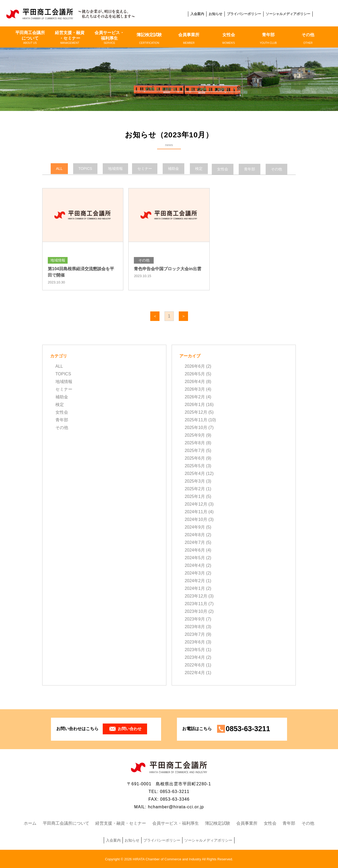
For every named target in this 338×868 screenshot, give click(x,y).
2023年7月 (195, 634)
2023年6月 (195, 642)
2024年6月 (195, 550)
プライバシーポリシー (244, 14)
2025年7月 (195, 450)
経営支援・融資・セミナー (70, 38)
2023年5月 (195, 649)
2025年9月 (195, 435)
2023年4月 (195, 657)
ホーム (30, 823)
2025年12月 (196, 412)
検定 (60, 404)
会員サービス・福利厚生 (109, 38)
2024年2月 (195, 580)
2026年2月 (195, 397)
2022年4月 (195, 672)
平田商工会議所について (30, 38)
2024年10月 (196, 519)
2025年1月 (195, 496)
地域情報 (64, 381)
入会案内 (197, 14)
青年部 (268, 39)
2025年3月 (195, 481)
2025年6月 (195, 458)
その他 (308, 39)
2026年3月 (195, 389)
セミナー (64, 389)
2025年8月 (195, 443)
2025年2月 (195, 489)
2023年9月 (195, 619)
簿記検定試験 (149, 39)
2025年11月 (196, 420)
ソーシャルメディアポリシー (288, 14)
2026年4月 (195, 381)
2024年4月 (195, 565)
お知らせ (215, 14)
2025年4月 (195, 473)
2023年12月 (196, 596)
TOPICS (63, 374)
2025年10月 (196, 427)
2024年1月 (195, 588)
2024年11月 (196, 512)
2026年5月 (195, 374)
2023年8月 (195, 626)
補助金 (62, 397)
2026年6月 (195, 366)
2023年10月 (196, 611)
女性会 (228, 39)
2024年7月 (195, 542)
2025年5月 (195, 466)
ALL (59, 366)
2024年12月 (196, 504)
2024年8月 (195, 535)
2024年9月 (195, 527)
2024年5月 (195, 557)
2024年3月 (195, 573)
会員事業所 (189, 39)
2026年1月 (195, 404)
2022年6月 (195, 665)
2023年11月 (196, 603)
